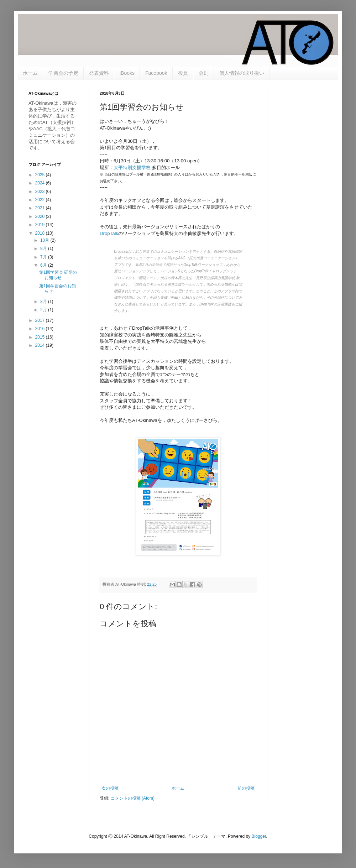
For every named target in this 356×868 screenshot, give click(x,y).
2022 (41, 200)
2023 (41, 192)
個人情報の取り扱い (242, 73)
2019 (41, 225)
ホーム (30, 73)
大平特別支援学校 (132, 168)
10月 (45, 240)
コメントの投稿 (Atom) (133, 798)
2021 (41, 208)
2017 (41, 320)
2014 (41, 345)
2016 (41, 329)
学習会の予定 (63, 73)
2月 (44, 310)
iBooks (127, 73)
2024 (41, 183)
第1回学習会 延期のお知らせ (58, 275)
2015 (41, 337)
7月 (44, 257)
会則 (204, 73)
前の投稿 (246, 788)
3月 (44, 302)
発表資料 (99, 73)
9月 (44, 249)
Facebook (156, 73)
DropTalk (109, 233)
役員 (183, 73)
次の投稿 (110, 788)
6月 (44, 265)
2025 (41, 175)
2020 (41, 216)
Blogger (259, 836)
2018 (41, 233)
